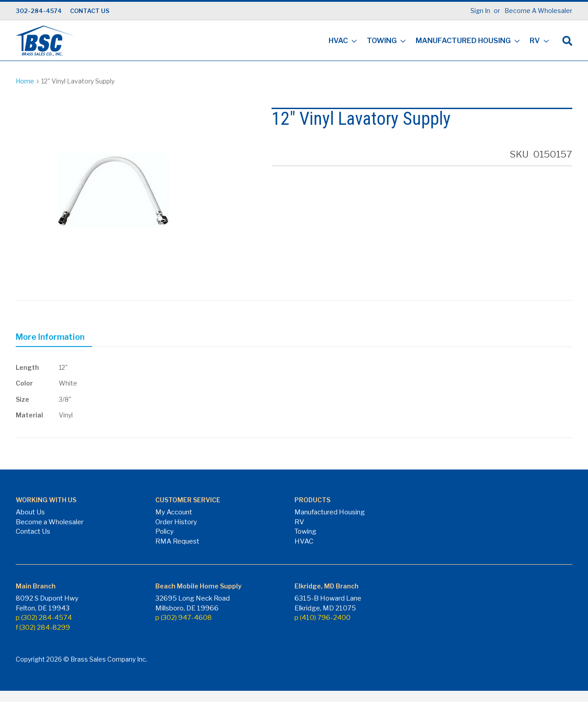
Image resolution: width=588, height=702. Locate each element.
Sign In (480, 11)
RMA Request (177, 541)
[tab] (54, 338)
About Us (30, 512)
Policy (165, 531)
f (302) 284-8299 (43, 627)
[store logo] (45, 41)
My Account (174, 512)
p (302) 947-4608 (184, 618)
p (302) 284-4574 (44, 618)
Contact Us (33, 531)
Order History (176, 522)
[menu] (436, 42)
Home (25, 81)
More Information (50, 337)
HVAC (304, 541)
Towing (305, 531)
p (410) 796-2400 (323, 618)
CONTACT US (90, 11)
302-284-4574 (39, 11)
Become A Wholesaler (538, 11)
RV (299, 522)
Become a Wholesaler (50, 522)
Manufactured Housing (330, 512)
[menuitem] (340, 42)
